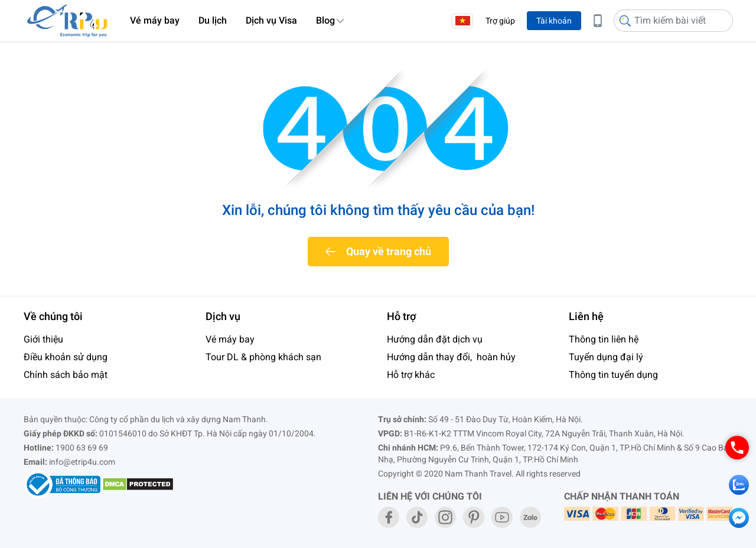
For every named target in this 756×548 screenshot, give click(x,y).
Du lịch (213, 20)
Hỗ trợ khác (411, 375)
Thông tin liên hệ (604, 339)
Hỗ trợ (401, 316)
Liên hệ (586, 316)
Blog (325, 20)
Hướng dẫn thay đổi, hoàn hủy (451, 357)
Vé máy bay (155, 20)
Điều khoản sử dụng (66, 357)
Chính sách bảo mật (66, 375)
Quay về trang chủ (389, 251)
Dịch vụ (223, 316)
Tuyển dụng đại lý (606, 357)
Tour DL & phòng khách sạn (263, 357)
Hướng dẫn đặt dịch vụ (435, 339)
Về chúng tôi (53, 316)
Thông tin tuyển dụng (613, 375)
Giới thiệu (43, 339)
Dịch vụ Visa (271, 20)
